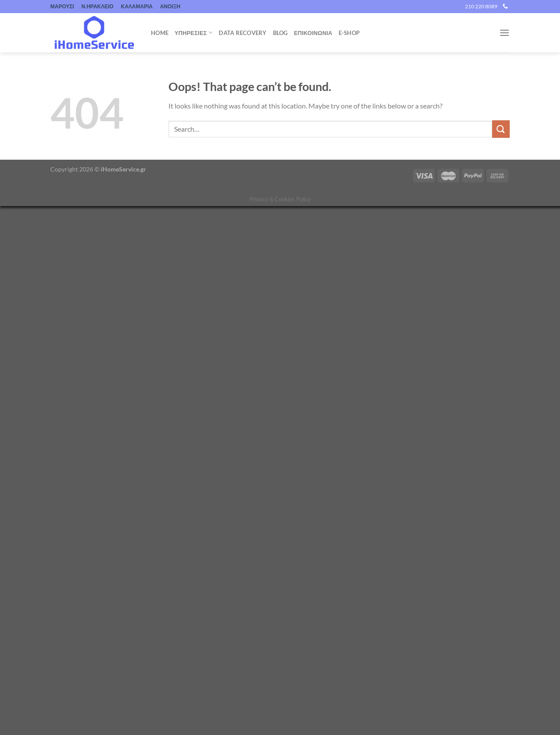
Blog (280, 33)
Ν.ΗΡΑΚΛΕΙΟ (97, 6)
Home (160, 33)
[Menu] (504, 33)
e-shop (349, 33)
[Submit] (501, 129)
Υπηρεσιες (194, 33)
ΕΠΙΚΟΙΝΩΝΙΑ (313, 33)
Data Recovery (243, 33)
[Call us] (505, 7)
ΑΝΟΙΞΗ (170, 6)
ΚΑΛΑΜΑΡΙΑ (137, 6)
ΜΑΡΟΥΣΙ (62, 6)
